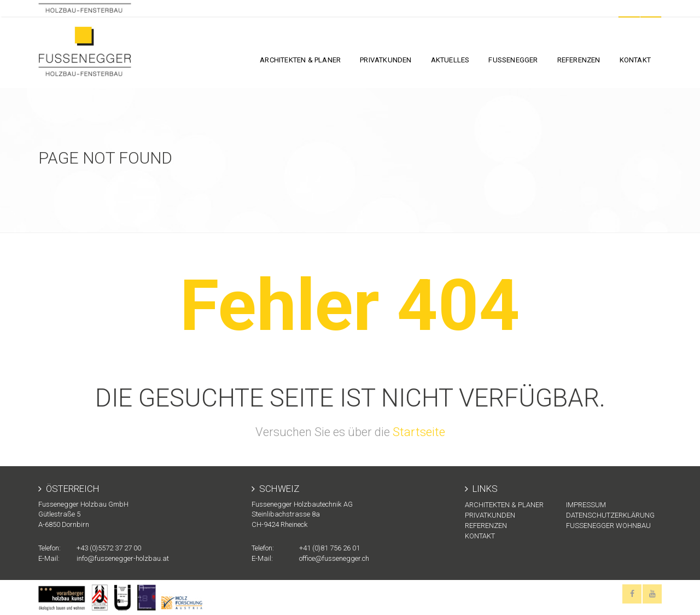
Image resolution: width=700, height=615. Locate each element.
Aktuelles (450, 60)
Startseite (419, 432)
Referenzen (579, 60)
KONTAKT (635, 60)
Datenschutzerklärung (610, 515)
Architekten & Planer (300, 60)
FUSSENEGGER (513, 60)
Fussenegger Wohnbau (608, 526)
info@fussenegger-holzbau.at (123, 558)
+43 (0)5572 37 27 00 (109, 548)
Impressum (586, 505)
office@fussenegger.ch (334, 558)
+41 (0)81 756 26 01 (329, 548)
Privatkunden (386, 60)
